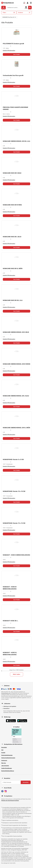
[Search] (30, 8)
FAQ (2, 750)
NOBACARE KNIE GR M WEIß (12, 205)
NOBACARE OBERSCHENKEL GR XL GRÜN (16, 428)
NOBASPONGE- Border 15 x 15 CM (14, 523)
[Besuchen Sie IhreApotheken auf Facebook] (2, 791)
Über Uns (4, 763)
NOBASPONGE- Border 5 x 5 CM (13, 459)
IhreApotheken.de (6, 693)
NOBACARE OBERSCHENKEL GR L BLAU (16, 396)
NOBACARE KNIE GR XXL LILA (13, 300)
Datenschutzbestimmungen (8, 758)
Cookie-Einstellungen (7, 768)
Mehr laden (17, 674)
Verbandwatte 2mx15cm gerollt (13, 75)
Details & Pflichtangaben (9, 50)
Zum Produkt (17, 54)
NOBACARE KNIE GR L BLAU (12, 237)
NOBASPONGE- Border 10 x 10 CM (14, 491)
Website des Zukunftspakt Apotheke (10, 801)
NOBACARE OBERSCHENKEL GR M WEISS (16, 364)
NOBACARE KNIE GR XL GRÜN (13, 269)
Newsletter (4, 747)
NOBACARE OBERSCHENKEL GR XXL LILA (16, 141)
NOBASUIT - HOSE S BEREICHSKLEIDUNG (16, 555)
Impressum (4, 760)
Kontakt (3, 753)
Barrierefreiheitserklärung (8, 771)
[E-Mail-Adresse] (11, 782)
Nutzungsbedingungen (7, 755)
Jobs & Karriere (5, 766)
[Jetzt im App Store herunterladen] (11, 721)
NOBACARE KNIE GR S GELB (12, 173)
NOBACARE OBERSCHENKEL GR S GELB (16, 332)
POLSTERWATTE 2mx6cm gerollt (13, 44)
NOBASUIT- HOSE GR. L (10, 621)
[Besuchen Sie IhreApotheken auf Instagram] (6, 791)
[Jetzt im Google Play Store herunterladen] (22, 721)
